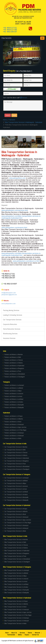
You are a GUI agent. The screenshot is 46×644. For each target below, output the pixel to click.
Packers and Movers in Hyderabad (14, 366)
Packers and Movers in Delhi (13, 357)
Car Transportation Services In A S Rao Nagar (18, 523)
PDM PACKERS (6, 38)
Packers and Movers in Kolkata (14, 363)
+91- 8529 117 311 (10, 28)
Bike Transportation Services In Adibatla (16, 604)
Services (22, 633)
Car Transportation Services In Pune (15, 464)
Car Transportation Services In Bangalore (17, 461)
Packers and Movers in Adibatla (14, 419)
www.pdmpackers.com (18, 178)
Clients (30, 633)
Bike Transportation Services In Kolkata (16, 548)
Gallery (20, 635)
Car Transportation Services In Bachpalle (16, 497)
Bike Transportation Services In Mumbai (16, 539)
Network (12, 120)
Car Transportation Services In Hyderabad (17, 458)
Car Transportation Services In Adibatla (16, 511)
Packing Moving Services (11, 310)
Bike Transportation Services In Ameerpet (17, 609)
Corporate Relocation (10, 324)
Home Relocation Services (12, 329)
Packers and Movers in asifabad (14, 399)
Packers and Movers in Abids (13, 438)
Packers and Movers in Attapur (14, 416)
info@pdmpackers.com (9, 293)
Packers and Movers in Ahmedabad (15, 374)
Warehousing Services (10, 333)
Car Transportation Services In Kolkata (16, 455)
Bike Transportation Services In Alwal (15, 607)
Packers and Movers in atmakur (14, 402)
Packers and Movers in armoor (13, 396)
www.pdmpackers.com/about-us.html (26, 261)
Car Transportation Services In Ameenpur (16, 525)
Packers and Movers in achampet (14, 385)
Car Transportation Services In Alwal (15, 514)
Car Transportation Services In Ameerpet (16, 517)
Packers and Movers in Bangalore (14, 368)
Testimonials (11, 635)
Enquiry (27, 635)
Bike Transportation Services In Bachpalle (17, 590)
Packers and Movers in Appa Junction (15, 427)
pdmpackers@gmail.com (9, 295)
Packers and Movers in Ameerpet (14, 424)
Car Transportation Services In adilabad (16, 481)
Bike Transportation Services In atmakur (16, 587)
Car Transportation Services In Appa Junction (18, 520)
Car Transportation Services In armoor (16, 489)
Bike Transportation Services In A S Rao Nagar (18, 615)
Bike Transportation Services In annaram (16, 579)
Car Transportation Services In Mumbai (16, 447)
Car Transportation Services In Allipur (15, 483)
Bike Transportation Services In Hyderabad (17, 551)
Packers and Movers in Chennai (14, 360)
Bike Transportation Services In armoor (16, 581)
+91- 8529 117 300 (10, 30)
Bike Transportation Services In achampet (17, 570)
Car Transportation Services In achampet (17, 478)
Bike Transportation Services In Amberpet (17, 621)
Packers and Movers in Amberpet (14, 436)
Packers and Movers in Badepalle (14, 407)
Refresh (23, 98)
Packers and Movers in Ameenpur (14, 433)
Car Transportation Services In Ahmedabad (17, 466)
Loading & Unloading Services (13, 315)
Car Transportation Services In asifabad (16, 492)
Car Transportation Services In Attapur (16, 509)
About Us (14, 633)
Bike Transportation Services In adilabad (16, 573)
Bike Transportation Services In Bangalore (17, 553)
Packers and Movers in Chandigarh (15, 377)
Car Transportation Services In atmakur (16, 494)
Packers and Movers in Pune (13, 371)
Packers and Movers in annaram (14, 394)
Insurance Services (9, 338)
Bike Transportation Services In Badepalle (17, 593)
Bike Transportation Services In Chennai (16, 545)
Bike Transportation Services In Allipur (16, 576)
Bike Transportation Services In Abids (15, 623)
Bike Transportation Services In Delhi (15, 542)
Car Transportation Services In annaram (16, 486)
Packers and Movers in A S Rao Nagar (15, 430)
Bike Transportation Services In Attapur (16, 601)
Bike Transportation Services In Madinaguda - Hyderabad (24, 122)
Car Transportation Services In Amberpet (16, 528)
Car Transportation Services (12, 320)
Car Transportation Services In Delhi (15, 450)
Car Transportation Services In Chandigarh (17, 469)
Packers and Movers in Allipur (13, 391)
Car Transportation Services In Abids (15, 531)
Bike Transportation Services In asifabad (16, 584)
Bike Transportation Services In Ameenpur (17, 618)
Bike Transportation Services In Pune (15, 556)
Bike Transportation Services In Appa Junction (18, 612)
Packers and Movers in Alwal (13, 422)
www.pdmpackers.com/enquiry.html (14, 228)
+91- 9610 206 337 (10, 32)
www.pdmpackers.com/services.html (15, 210)
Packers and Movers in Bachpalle (14, 405)
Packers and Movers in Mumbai (14, 354)
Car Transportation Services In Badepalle (16, 500)
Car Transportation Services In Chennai (16, 452)
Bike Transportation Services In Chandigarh (17, 562)
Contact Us (35, 635)
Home (5, 120)
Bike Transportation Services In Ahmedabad (17, 559)
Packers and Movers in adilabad (14, 388)
